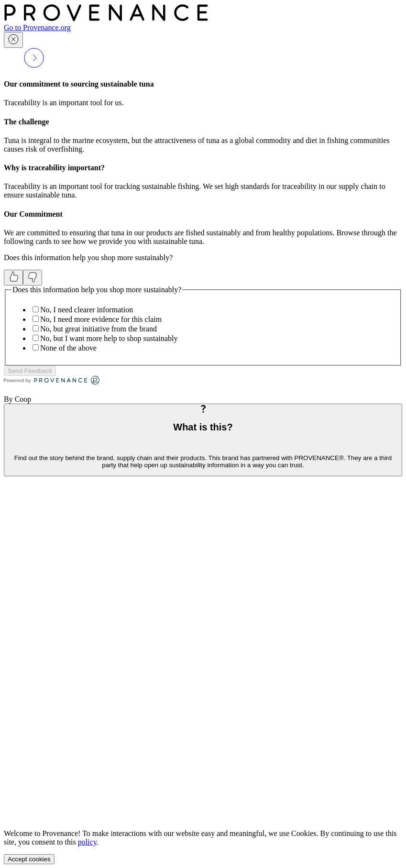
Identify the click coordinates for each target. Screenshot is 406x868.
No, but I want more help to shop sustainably (109, 338)
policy (87, 842)
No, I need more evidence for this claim (101, 319)
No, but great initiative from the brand (99, 329)
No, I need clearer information (87, 310)
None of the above (68, 348)
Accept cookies (29, 859)
